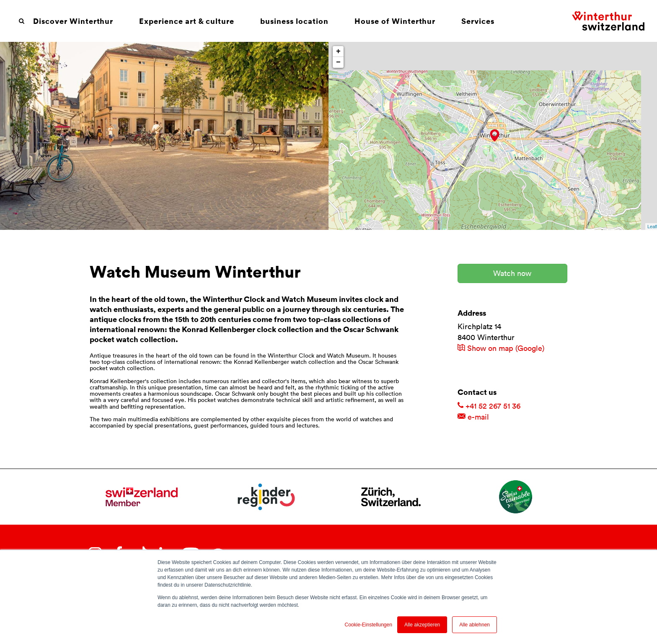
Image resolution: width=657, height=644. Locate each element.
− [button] (338, 62)
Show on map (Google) (501, 348)
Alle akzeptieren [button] (422, 625)
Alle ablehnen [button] (475, 625)
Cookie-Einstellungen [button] (368, 625)
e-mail (473, 417)
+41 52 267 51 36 (489, 406)
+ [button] (338, 52)
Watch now (512, 273)
